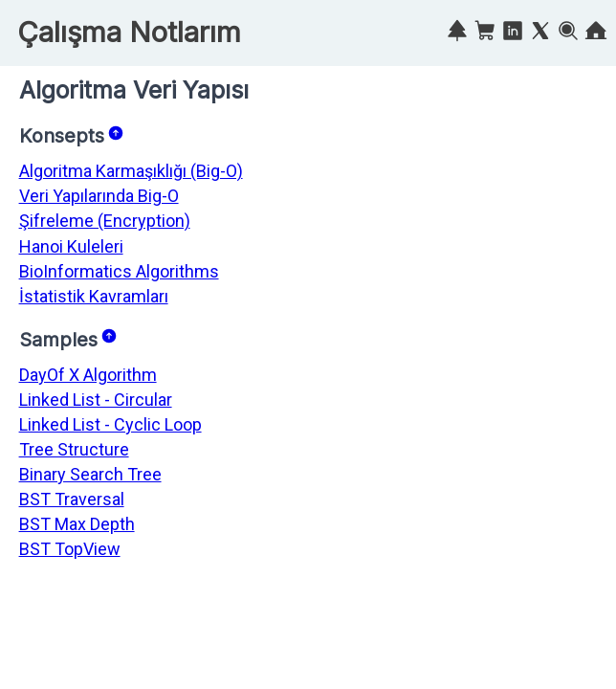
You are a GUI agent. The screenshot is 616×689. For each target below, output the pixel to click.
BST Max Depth (77, 524)
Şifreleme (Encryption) (105, 221)
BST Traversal (72, 499)
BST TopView (70, 549)
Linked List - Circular (96, 400)
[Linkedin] (513, 34)
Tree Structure (74, 449)
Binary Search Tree (90, 474)
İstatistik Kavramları (94, 296)
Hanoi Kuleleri (71, 246)
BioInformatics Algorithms (119, 271)
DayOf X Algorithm (88, 375)
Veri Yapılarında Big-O (99, 196)
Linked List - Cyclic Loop (110, 424)
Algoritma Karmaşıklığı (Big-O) (131, 171)
